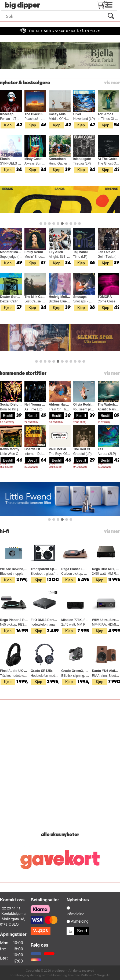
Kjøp (8, 125)
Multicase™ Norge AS (95, 975)
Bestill (8, 415)
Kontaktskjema (13, 913)
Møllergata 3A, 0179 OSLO (13, 921)
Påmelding (75, 914)
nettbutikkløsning (54, 975)
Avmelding (80, 921)
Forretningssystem (23, 975)
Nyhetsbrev (78, 900)
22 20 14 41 (11, 908)
